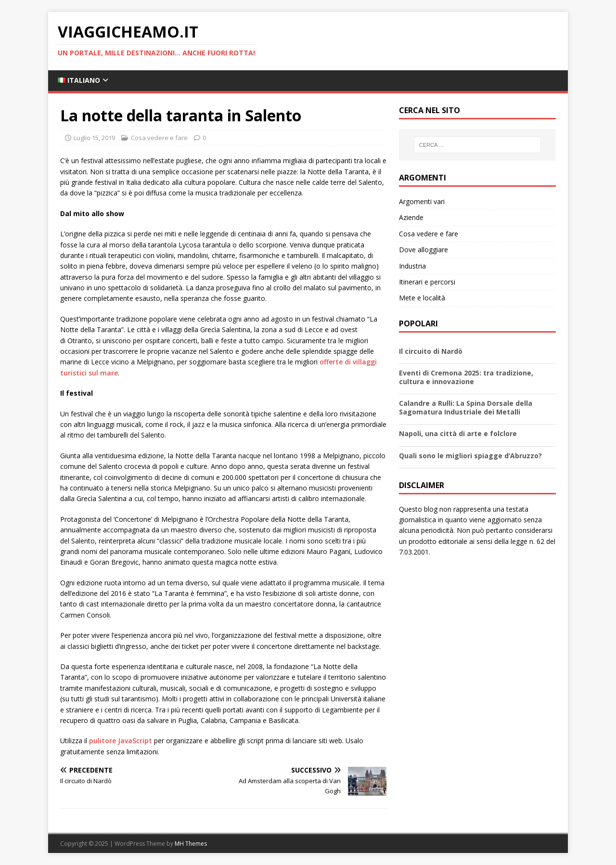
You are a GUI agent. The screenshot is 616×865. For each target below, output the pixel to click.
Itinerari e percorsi (427, 282)
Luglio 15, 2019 (94, 138)
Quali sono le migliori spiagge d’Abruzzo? (470, 456)
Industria (412, 266)
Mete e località (422, 298)
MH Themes (191, 844)
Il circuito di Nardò (431, 351)
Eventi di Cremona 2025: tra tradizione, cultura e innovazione (466, 377)
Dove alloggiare (423, 250)
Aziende (411, 217)
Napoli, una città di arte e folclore (458, 433)
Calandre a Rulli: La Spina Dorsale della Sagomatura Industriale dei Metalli (466, 407)
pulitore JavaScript (121, 741)
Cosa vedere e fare (159, 138)
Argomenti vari (422, 201)
